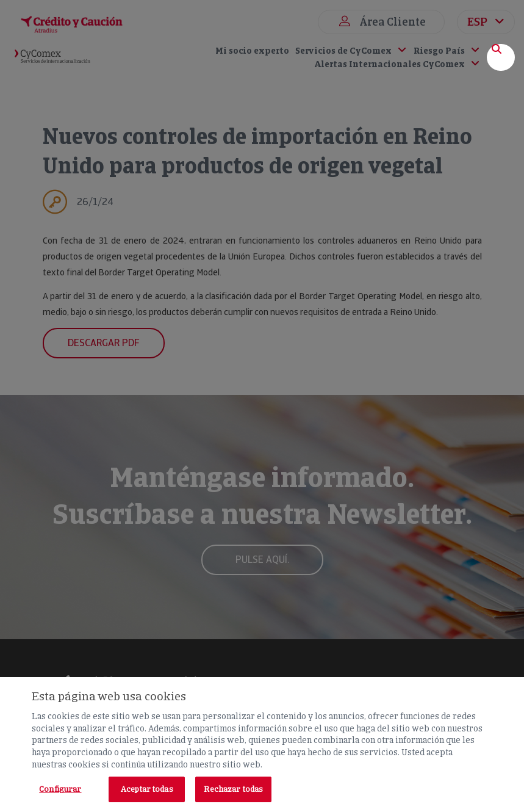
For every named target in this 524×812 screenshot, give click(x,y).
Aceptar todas (147, 789)
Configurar (60, 789)
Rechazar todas (233, 789)
